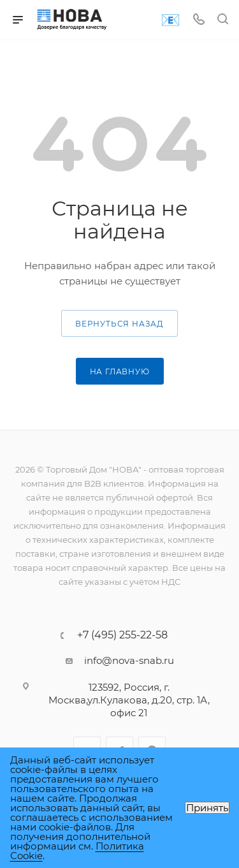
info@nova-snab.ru (129, 660)
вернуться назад (119, 324)
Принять (207, 808)
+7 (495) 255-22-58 (122, 635)
